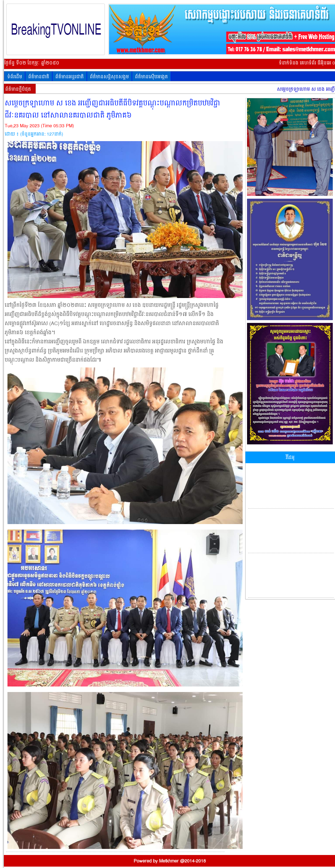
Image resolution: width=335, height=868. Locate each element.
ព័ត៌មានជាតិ (39, 77)
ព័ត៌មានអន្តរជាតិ (70, 77)
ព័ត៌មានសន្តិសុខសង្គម (109, 77)
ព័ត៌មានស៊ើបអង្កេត (151, 77)
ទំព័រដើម (15, 77)
